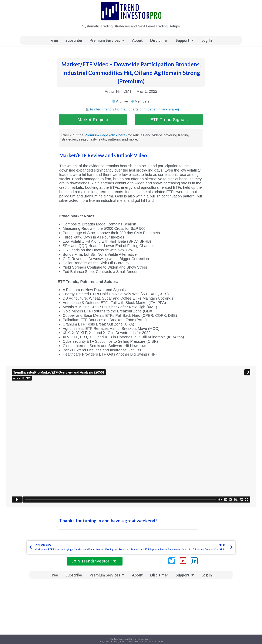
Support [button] (185, 40)
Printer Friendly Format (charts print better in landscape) (134, 109)
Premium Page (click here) (106, 135)
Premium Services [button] (107, 40)
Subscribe (74, 40)
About (137, 40)
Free (54, 40)
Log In (207, 40)
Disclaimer (159, 40)
